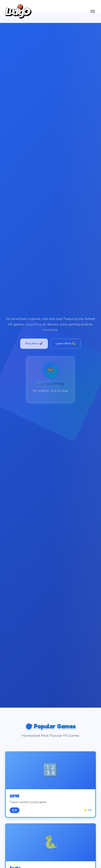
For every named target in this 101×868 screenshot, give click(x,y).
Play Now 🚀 (34, 343)
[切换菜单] (93, 11)
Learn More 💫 (66, 343)
